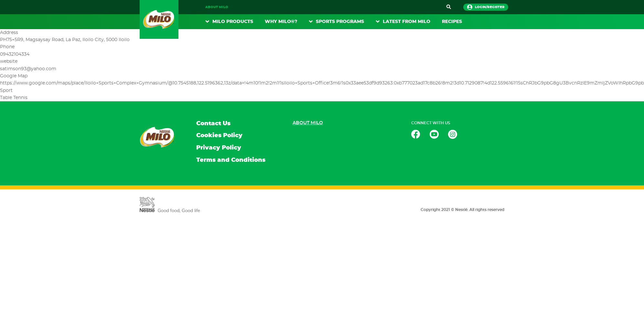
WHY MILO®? (281, 22)
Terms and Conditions (231, 160)
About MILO (217, 7)
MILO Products (233, 22)
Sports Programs (340, 22)
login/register (486, 7)
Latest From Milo (407, 22)
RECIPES (452, 22)
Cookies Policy (219, 136)
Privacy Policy (219, 148)
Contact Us (213, 124)
